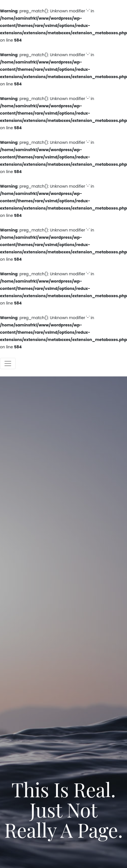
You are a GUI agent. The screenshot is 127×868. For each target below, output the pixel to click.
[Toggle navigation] (8, 363)
